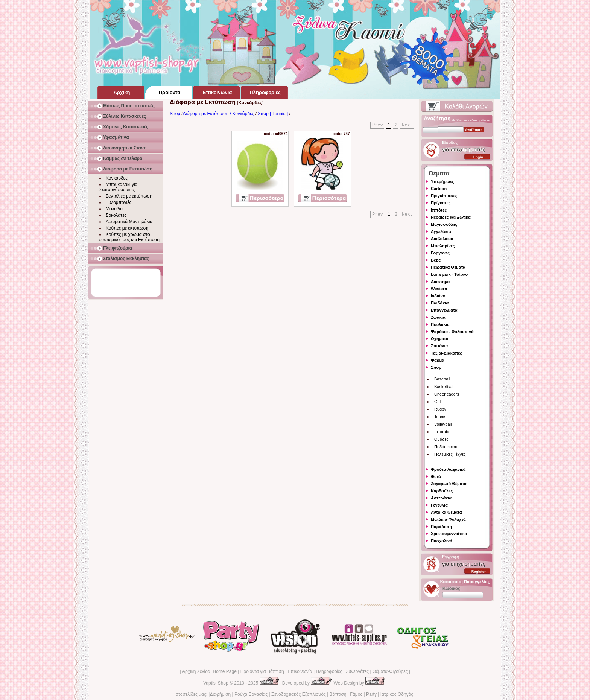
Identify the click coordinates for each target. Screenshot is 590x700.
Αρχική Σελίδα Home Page (209, 671)
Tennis (440, 417)
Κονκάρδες (117, 178)
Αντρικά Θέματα (446, 512)
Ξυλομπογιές (119, 202)
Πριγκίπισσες (444, 196)
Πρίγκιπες (441, 203)
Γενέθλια (439, 505)
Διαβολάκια (442, 239)
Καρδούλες (442, 491)
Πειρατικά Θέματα (448, 267)
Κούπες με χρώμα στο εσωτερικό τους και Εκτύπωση (129, 237)
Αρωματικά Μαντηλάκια (129, 222)
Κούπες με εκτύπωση (127, 228)
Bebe (436, 260)
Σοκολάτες (116, 215)
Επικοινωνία (300, 671)
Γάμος (356, 694)
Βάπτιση (338, 694)
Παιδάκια (440, 303)
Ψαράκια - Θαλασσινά (452, 332)
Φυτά (436, 476)
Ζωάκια (438, 317)
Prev (378, 125)
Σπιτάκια (439, 346)
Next (407, 125)
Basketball (444, 387)
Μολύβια (114, 209)
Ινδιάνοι (439, 296)
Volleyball (443, 424)
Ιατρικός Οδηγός (397, 694)
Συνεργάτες (357, 671)
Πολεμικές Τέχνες (450, 454)
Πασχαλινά (442, 541)
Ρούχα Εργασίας (251, 694)
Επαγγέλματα (444, 310)
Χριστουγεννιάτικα (449, 534)
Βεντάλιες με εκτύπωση (129, 196)
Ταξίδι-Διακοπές (446, 353)
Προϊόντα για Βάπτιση (262, 671)
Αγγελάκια (441, 231)
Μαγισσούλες (444, 224)
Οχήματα (439, 339)
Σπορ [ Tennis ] (273, 114)
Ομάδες (441, 439)
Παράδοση (441, 527)
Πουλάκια (440, 324)
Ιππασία (442, 432)
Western (439, 289)
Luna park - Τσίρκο (449, 274)
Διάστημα (440, 282)
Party (371, 694)
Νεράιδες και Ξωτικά (451, 217)
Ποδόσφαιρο (446, 447)
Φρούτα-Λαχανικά (448, 469)
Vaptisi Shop (216, 683)
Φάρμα (438, 360)
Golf (438, 402)
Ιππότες (439, 210)
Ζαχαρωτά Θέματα (449, 484)
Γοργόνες (440, 253)
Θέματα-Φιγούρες (390, 671)
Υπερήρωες (442, 181)
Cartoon (439, 189)
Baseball (442, 379)
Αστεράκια (441, 498)
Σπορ (436, 367)
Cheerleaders (447, 394)
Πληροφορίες (329, 671)
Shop (175, 114)
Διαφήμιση (220, 694)
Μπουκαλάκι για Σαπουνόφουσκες (119, 187)
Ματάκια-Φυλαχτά (448, 519)
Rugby (440, 409)
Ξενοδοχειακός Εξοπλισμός (299, 694)
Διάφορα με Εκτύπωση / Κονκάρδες (219, 114)
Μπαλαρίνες (443, 246)
